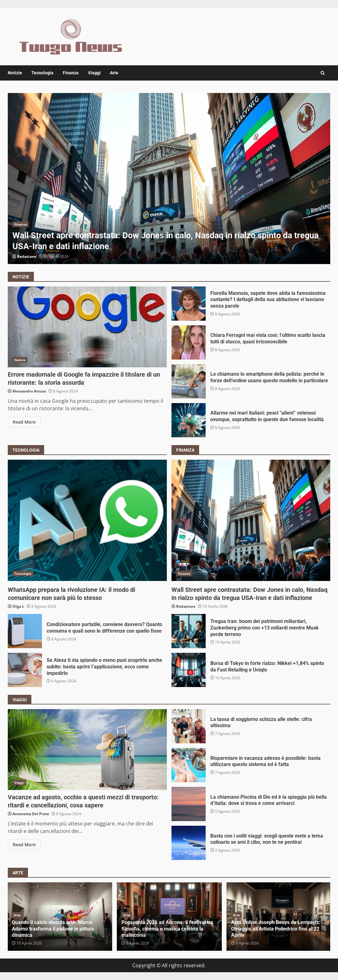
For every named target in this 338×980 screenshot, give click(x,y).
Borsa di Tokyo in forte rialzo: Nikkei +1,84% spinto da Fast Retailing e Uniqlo (189, 670)
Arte (114, 73)
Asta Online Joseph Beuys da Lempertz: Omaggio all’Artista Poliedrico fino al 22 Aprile (276, 929)
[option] (169, 179)
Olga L (18, 606)
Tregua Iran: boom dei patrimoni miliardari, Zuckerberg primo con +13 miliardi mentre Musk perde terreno (189, 631)
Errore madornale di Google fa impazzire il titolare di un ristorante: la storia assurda (87, 327)
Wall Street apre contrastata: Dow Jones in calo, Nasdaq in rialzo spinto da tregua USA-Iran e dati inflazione (169, 179)
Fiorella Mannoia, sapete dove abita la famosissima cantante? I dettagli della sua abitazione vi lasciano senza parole (189, 304)
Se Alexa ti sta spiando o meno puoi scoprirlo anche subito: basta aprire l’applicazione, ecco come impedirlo (25, 670)
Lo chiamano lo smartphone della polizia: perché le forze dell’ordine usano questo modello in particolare (189, 381)
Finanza (71, 73)
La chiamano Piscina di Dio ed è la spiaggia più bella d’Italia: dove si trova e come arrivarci (189, 804)
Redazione (27, 256)
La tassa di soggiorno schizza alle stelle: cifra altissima (189, 726)
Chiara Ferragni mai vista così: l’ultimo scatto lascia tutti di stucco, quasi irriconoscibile (189, 342)
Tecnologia (42, 73)
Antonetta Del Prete (31, 814)
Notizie (15, 73)
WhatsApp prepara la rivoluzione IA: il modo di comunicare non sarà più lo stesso (87, 520)
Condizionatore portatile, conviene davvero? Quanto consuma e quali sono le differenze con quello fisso (25, 631)
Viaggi (94, 73)
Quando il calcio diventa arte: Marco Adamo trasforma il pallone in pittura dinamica (53, 929)
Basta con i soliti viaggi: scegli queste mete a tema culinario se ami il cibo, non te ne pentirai (189, 843)
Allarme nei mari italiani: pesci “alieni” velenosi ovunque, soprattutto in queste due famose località (189, 420)
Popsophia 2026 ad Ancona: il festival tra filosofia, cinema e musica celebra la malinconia (167, 929)
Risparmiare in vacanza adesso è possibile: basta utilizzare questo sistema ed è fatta (189, 765)
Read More (24, 422)
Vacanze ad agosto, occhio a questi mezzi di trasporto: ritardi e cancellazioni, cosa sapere (87, 750)
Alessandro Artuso (29, 391)
